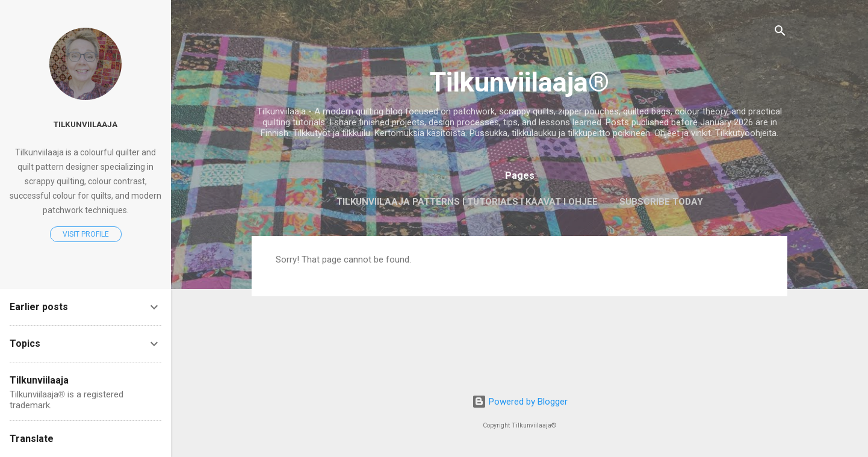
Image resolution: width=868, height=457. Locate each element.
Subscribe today (661, 202)
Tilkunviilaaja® (519, 82)
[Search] (780, 33)
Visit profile (86, 234)
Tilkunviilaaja (85, 124)
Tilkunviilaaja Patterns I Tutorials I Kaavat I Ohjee (467, 202)
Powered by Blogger (520, 402)
